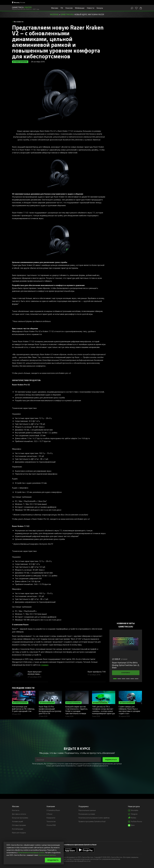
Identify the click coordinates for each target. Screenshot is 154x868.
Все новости (18, 22)
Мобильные (80, 8)
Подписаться (111, 759)
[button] (115, 679)
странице (44, 665)
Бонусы (100, 8)
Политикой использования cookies (31, 852)
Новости (91, 8)
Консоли (69, 8)
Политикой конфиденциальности (95, 766)
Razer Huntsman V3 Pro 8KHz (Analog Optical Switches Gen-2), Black (126, 665)
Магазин (55, 8)
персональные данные (47, 855)
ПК (62, 8)
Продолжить (53, 860)
